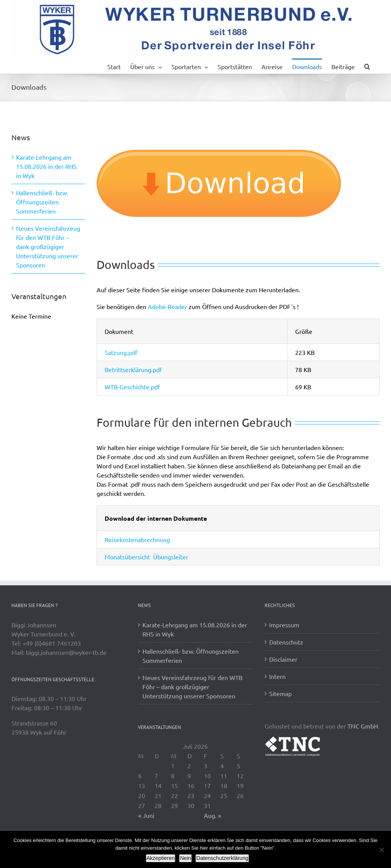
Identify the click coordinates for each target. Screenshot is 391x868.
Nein (185, 858)
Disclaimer (283, 659)
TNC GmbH (363, 726)
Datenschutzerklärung (222, 858)
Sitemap (280, 693)
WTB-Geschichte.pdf (132, 387)
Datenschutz (286, 642)
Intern (277, 676)
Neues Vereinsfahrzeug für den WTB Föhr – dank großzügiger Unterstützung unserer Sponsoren (48, 246)
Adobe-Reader (167, 306)
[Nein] (381, 850)
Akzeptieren (161, 858)
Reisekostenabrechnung (137, 539)
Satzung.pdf (121, 352)
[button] (367, 66)
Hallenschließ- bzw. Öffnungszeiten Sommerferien (42, 202)
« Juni (146, 815)
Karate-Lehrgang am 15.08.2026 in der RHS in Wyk (46, 166)
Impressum (284, 625)
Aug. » (212, 815)
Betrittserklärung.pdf (133, 369)
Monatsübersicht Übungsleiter (146, 557)
